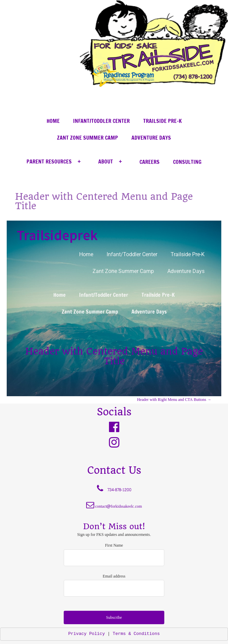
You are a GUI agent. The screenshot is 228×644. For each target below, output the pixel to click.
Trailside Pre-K (162, 121)
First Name (114, 545)
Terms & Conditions (136, 634)
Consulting (187, 162)
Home (53, 121)
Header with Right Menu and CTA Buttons (174, 400)
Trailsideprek (57, 235)
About (112, 162)
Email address (114, 576)
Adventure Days (151, 138)
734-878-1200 (119, 490)
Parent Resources (56, 162)
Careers (150, 162)
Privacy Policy (86, 634)
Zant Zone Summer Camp (88, 138)
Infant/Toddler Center (101, 121)
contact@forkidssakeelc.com (119, 506)
